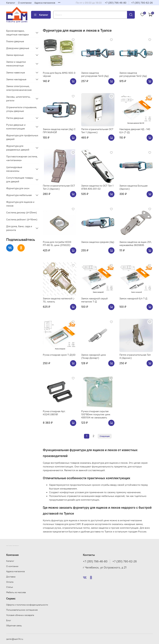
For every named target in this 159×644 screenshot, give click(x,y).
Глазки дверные (15, 41)
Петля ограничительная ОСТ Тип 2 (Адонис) (59, 187)
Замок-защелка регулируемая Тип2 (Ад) (133, 74)
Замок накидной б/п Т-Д (133, 298)
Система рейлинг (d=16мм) (22, 219)
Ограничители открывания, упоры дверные (22, 109)
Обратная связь (14, 626)
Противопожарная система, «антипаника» (22, 158)
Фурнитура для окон (18, 188)
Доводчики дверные (18, 48)
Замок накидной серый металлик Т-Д (94, 300)
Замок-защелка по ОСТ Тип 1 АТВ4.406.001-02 (97, 187)
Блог (9, 620)
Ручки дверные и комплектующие (16, 127)
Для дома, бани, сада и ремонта (19, 228)
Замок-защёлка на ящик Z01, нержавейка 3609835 (136, 243)
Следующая (105, 436)
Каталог (11, 3)
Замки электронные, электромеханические (19, 88)
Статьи (10, 587)
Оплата (10, 582)
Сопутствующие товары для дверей (20, 180)
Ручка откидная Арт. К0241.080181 (54, 413)
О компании (25, 3)
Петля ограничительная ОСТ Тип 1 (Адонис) (97, 131)
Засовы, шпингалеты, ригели (18, 99)
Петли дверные (15, 118)
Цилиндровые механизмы (14, 169)
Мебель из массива (16, 592)
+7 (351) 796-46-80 (116, 3)
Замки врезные (15, 55)
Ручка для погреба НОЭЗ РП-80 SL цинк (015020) (57, 243)
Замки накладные (16, 79)
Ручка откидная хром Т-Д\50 (59, 355)
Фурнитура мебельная (19, 195)
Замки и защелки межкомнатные (16, 64)
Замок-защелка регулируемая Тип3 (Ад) (95, 74)
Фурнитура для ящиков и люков (20, 204)
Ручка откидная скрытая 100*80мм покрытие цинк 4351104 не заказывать (96, 414)
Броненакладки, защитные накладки (17, 33)
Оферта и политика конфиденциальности (27, 605)
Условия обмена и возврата (20, 615)
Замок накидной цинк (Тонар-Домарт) (94, 356)
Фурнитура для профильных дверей (22, 137)
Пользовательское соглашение (22, 610)
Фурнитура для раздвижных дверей (18, 148)
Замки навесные (16, 72)
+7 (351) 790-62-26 (142, 3)
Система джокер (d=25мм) (22, 212)
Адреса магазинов (45, 3)
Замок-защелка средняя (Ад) (98, 242)
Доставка (11, 577)
